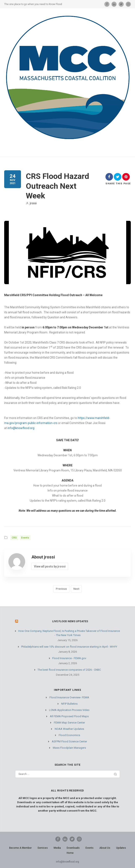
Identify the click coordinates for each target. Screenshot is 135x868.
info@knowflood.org (21, 428)
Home (70, 853)
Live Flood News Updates (70, 621)
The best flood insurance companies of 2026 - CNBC (69, 670)
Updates (121, 848)
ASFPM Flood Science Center (69, 741)
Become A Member (20, 848)
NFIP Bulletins (69, 704)
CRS (14, 538)
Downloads (73, 848)
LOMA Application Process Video (69, 710)
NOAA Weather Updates (69, 729)
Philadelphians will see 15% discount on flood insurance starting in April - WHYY (69, 647)
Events (25, 538)
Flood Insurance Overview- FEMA (69, 697)
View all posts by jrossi (50, 566)
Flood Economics (69, 735)
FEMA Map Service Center (69, 723)
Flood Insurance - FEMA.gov (69, 658)
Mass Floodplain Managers (69, 748)
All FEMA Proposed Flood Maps (69, 716)
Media (57, 848)
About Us (105, 848)
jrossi (31, 203)
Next (76, 589)
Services (43, 848)
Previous (61, 589)
